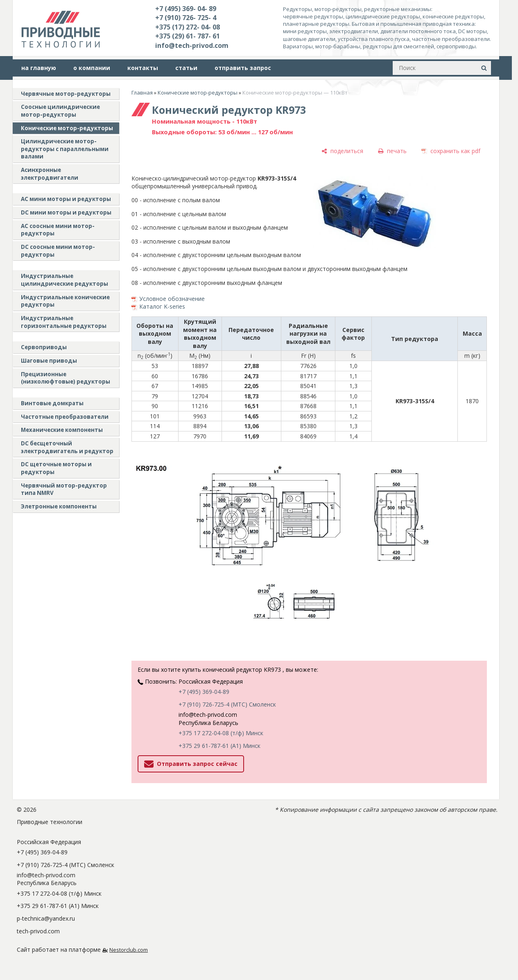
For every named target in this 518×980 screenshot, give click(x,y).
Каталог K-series (162, 306)
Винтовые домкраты (52, 403)
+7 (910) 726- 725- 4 (186, 18)
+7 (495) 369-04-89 (204, 692)
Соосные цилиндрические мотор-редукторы (60, 111)
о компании (92, 68)
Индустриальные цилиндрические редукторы (64, 280)
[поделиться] (342, 151)
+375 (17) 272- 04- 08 (188, 27)
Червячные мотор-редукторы (66, 94)
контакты (143, 68)
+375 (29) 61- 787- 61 (188, 36)
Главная (142, 93)
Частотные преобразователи (65, 417)
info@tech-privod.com (192, 45)
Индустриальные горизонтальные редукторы (64, 322)
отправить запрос (243, 68)
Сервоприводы (44, 347)
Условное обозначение (172, 299)
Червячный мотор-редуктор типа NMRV (64, 489)
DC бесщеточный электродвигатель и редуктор (67, 447)
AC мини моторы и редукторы (66, 199)
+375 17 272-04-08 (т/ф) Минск (221, 733)
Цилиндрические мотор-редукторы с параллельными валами (65, 149)
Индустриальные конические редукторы (65, 301)
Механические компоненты (62, 430)
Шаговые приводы (49, 361)
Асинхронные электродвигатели (50, 174)
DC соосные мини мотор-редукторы (58, 251)
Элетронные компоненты (59, 506)
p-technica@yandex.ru (46, 918)
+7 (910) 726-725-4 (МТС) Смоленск (227, 704)
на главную (39, 68)
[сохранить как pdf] (451, 151)
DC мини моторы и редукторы (66, 212)
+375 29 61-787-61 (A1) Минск (219, 746)
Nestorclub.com (129, 950)
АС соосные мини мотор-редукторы (58, 230)
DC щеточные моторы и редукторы (56, 468)
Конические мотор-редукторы (67, 128)
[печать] (392, 151)
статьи (186, 68)
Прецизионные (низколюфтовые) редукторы (66, 378)
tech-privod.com (38, 931)
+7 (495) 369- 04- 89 (186, 9)
